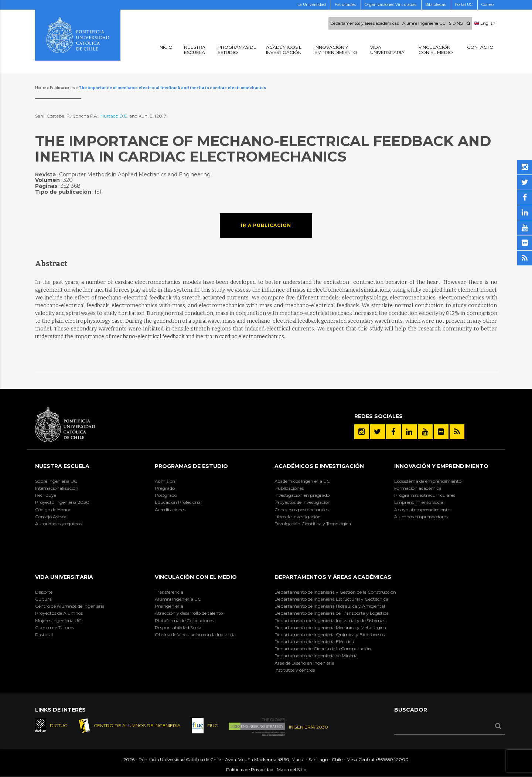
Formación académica (418, 488)
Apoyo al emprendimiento (422, 510)
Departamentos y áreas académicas (364, 23)
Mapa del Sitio (291, 770)
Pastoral (44, 635)
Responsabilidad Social (179, 627)
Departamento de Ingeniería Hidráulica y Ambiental (330, 606)
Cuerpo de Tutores (54, 627)
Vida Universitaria (64, 577)
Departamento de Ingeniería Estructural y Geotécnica (331, 599)
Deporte (44, 592)
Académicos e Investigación (319, 466)
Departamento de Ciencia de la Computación (323, 649)
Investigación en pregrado (302, 495)
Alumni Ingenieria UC (424, 23)
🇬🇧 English (485, 23)
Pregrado (165, 488)
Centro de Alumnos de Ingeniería (70, 606)
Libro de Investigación (298, 517)
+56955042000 (392, 760)
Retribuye (46, 495)
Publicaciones (62, 88)
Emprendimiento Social (419, 502)
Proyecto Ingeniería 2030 (62, 502)
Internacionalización (57, 488)
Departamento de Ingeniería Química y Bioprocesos (330, 635)
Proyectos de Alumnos (59, 613)
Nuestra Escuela (62, 466)
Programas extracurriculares (425, 495)
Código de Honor (53, 510)
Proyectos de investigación (303, 502)
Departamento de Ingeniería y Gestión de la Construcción (335, 592)
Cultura (43, 599)
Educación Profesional (178, 502)
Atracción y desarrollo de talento (189, 613)
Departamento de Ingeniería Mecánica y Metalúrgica (330, 627)
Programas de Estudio (191, 466)
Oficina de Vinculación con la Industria (195, 635)
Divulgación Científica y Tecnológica (313, 524)
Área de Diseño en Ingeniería (304, 663)
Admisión (165, 481)
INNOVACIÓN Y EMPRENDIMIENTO (441, 466)
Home (41, 88)
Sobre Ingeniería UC (56, 481)
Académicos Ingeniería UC (302, 481)
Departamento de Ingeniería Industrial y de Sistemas (330, 620)
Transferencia (169, 592)
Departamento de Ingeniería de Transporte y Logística (332, 613)
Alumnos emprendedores (421, 517)
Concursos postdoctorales (301, 510)
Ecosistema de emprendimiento (428, 481)
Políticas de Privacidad (250, 770)
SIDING (456, 23)
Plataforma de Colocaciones (184, 620)
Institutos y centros (295, 670)
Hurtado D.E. (114, 116)
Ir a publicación (266, 225)
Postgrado (166, 495)
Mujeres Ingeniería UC (58, 620)
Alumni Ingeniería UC (178, 599)
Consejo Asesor (51, 517)
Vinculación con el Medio (196, 577)
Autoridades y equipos (58, 524)
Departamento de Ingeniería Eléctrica (314, 642)
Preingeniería (169, 606)
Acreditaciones (170, 510)
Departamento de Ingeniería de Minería (316, 656)
